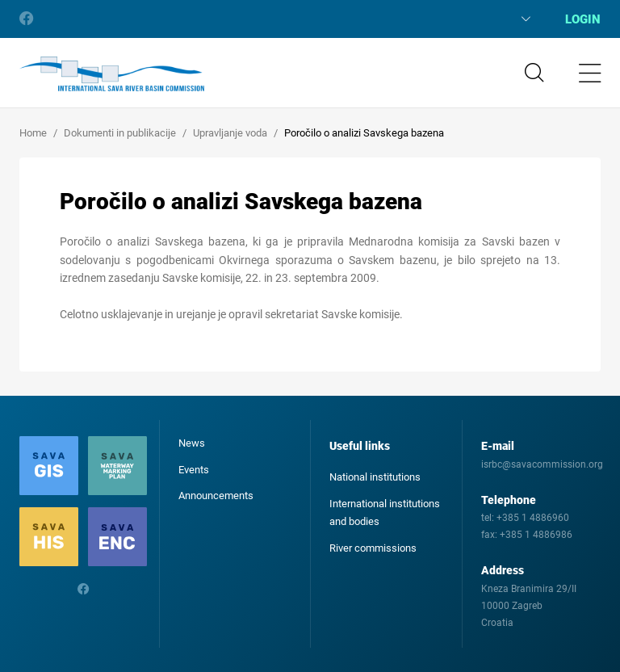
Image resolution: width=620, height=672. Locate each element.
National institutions (375, 477)
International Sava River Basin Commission (112, 74)
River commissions (373, 548)
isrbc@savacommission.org (542, 464)
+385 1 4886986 (536, 535)
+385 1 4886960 (533, 518)
